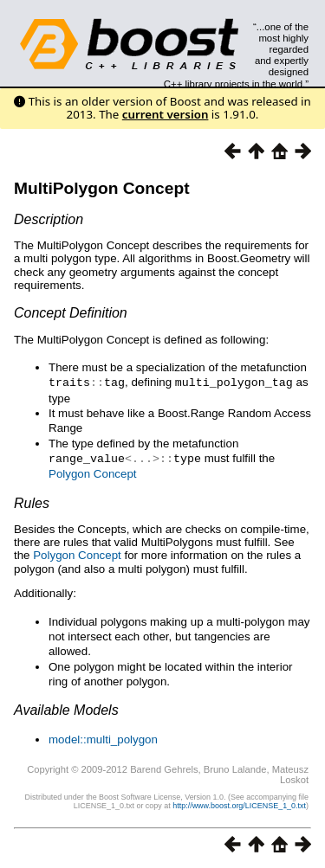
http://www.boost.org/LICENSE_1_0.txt (239, 804)
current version (166, 114)
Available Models (66, 708)
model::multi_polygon (103, 738)
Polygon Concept (93, 472)
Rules (32, 502)
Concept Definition (71, 313)
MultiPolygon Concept (102, 188)
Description (49, 219)
